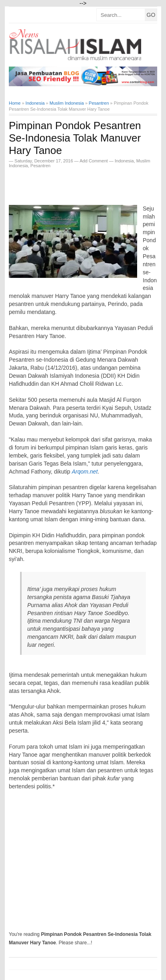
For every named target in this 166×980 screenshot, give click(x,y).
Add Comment (94, 161)
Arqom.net (85, 472)
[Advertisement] (87, 184)
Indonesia (124, 161)
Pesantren (40, 166)
